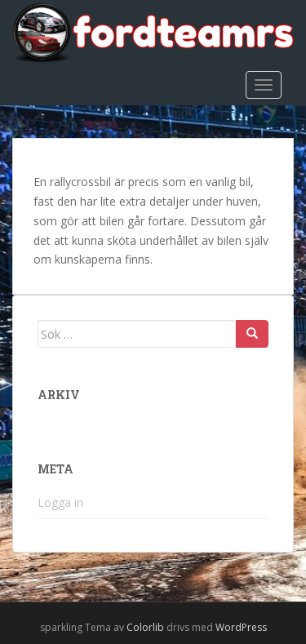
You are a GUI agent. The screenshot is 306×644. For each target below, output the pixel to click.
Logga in (60, 502)
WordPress (241, 627)
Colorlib (145, 627)
